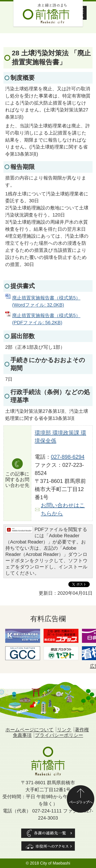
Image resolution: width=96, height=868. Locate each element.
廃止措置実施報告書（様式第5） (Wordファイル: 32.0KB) (46, 301)
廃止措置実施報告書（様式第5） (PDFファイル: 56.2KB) (46, 319)
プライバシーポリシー (59, 735)
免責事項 (22, 735)
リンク (64, 730)
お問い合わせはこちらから (63, 509)
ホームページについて (30, 730)
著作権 (82, 730)
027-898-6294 (68, 457)
